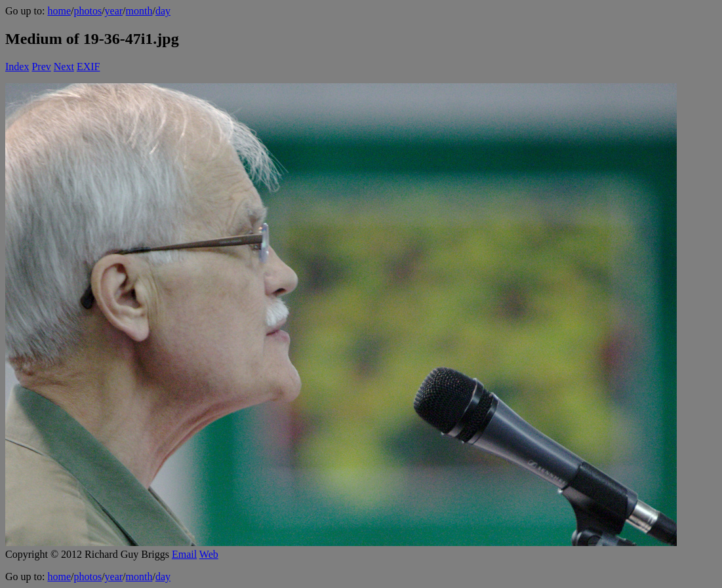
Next (64, 67)
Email (184, 554)
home (59, 11)
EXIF (89, 67)
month (139, 11)
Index (17, 67)
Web (209, 554)
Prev (41, 67)
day (163, 11)
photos (88, 11)
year (114, 11)
